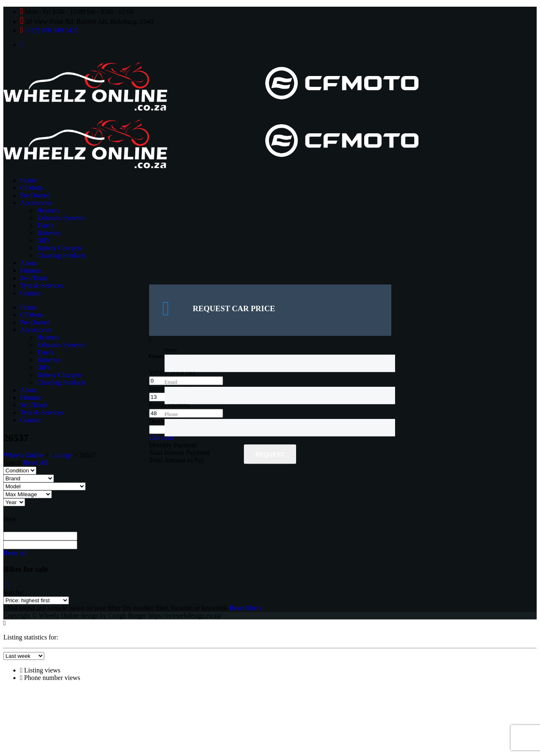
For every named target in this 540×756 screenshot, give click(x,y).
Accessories (36, 203)
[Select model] (44, 486)
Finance (31, 270)
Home (28, 180)
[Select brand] (29, 478)
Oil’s (43, 240)
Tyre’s (45, 225)
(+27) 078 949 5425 (51, 30)
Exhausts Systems (61, 218)
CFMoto (31, 188)
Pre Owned (35, 195)
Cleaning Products (61, 255)
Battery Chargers (60, 248)
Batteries (49, 233)
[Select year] (14, 502)
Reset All (36, 463)
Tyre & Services (42, 285)
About (28, 263)
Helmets (48, 210)
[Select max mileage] (28, 494)
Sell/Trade (34, 278)
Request (270, 455)
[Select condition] (20, 471)
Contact (30, 293)
